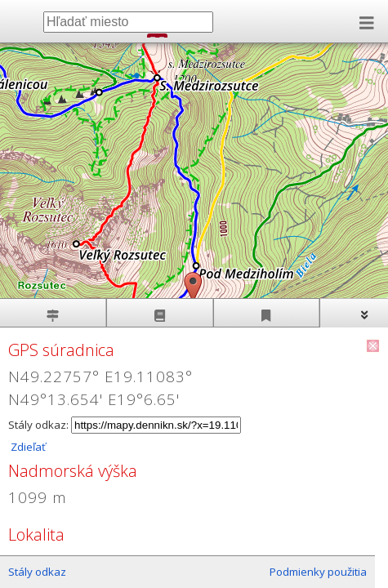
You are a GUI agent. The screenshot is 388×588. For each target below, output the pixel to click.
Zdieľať (27, 447)
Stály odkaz (37, 572)
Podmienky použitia (318, 572)
